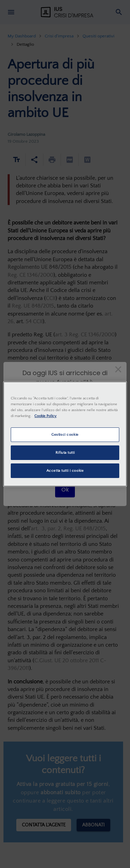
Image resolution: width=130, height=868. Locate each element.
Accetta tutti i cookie (65, 471)
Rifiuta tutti (65, 453)
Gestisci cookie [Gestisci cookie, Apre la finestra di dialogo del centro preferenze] (65, 435)
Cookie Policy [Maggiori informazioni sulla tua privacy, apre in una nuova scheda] (45, 416)
